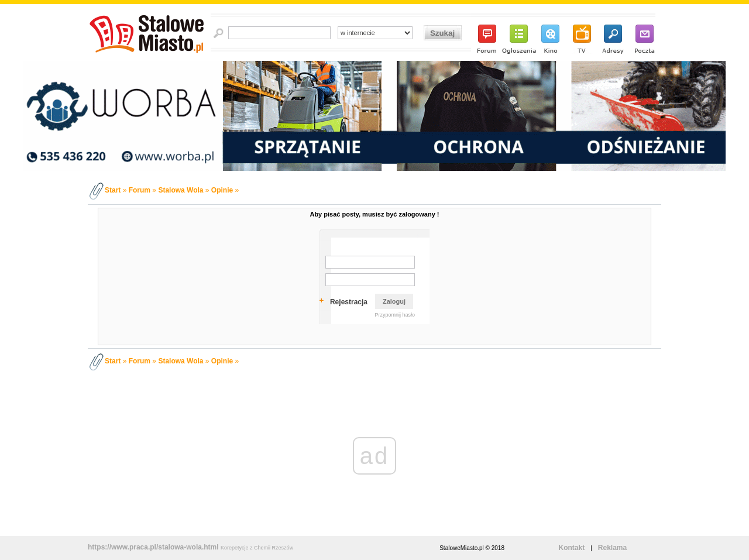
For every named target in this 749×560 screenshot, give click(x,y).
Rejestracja (349, 302)
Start (113, 190)
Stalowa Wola (181, 190)
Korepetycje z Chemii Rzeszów (257, 548)
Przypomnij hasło (395, 315)
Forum (140, 190)
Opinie (222, 190)
